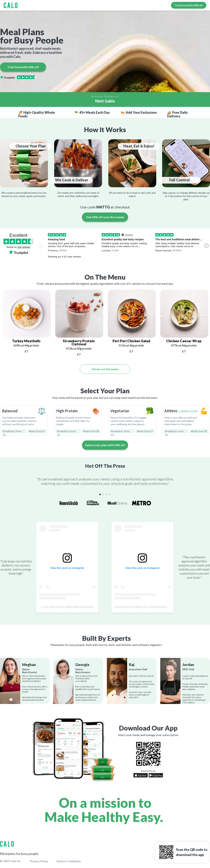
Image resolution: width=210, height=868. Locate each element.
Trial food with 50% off (189, 5)
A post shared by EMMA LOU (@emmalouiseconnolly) (145, 607)
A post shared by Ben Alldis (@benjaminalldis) (67, 607)
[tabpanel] (26, 323)
